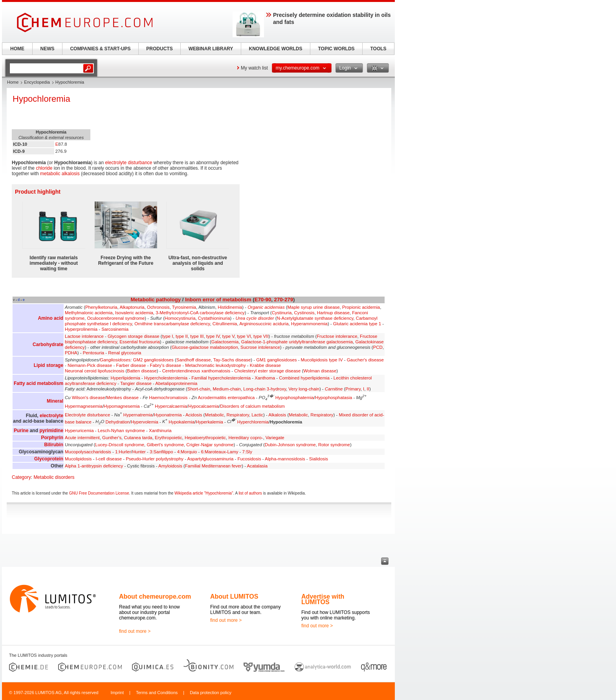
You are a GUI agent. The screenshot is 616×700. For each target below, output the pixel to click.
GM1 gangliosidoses (276, 360)
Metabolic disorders (54, 477)
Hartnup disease (333, 313)
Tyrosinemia (184, 307)
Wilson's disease (88, 398)
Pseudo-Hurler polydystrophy (155, 459)
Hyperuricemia (79, 431)
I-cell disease (109, 459)
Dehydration (118, 421)
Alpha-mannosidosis (285, 459)
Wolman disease (320, 371)
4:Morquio (187, 452)
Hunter (139, 452)
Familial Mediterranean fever (213, 466)
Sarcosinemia (115, 329)
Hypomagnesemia (122, 406)
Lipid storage (49, 365)
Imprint (117, 693)
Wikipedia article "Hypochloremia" (204, 493)
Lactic (257, 415)
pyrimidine (51, 431)
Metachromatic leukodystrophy (215, 365)
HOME (17, 49)
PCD (378, 347)
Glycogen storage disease (134, 336)
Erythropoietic (169, 438)
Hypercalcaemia (171, 406)
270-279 (284, 300)
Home (13, 82)
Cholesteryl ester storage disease (267, 371)
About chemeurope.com (155, 596)
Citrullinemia (225, 324)
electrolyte (51, 416)
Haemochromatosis (168, 398)
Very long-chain (304, 389)
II (368, 389)
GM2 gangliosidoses (153, 360)
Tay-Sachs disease (232, 360)
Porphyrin (52, 438)
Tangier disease (136, 383)
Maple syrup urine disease (314, 307)
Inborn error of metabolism (218, 300)
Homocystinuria (180, 318)
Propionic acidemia (361, 307)
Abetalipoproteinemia (176, 383)
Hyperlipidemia (126, 378)
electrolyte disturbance (128, 163)
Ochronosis (158, 307)
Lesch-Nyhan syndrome (121, 431)
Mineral (55, 401)
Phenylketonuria (101, 307)
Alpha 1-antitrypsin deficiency (94, 466)
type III (197, 336)
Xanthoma (265, 378)
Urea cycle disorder (255, 318)
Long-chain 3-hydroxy (265, 389)
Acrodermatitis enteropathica (226, 398)
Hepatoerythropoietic (205, 438)
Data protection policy (211, 693)
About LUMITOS (234, 596)
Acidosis (194, 415)
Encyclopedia (37, 82)
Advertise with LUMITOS (323, 599)
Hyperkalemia (209, 421)
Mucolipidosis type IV (322, 360)
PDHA (71, 353)
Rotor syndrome (334, 445)
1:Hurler (123, 452)
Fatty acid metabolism (38, 383)
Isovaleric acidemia (134, 313)
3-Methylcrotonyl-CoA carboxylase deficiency (200, 313)
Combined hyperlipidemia (304, 378)
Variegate (275, 438)
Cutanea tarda (138, 438)
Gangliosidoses (115, 360)
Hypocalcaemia (203, 406)
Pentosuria (93, 353)
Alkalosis (277, 415)
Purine (21, 431)
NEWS (48, 49)
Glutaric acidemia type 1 (357, 324)
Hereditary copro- (246, 438)
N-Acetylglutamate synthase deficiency (315, 318)
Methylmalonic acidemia (89, 313)
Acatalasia (257, 466)
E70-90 (263, 300)
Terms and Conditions (157, 693)
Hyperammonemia (309, 324)
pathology (168, 300)
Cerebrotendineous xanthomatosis (196, 371)
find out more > (135, 631)
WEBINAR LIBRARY (211, 49)
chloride (44, 168)
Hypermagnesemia (84, 406)
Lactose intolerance (84, 336)
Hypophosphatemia (295, 398)
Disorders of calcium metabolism (252, 406)
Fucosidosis (249, 459)
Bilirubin (54, 445)
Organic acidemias (266, 307)
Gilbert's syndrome (165, 445)
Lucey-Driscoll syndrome (120, 445)
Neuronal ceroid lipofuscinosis (94, 371)
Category (21, 477)
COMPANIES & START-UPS (100, 49)
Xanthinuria (160, 431)
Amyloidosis (170, 466)
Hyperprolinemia (81, 329)
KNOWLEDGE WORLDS (276, 49)
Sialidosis (319, 459)
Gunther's (112, 438)
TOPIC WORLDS (336, 49)
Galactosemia (225, 342)
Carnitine (334, 389)
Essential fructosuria (140, 342)
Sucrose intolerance (260, 347)
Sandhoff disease (194, 360)
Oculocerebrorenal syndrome (116, 318)
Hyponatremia (168, 415)
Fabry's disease (166, 365)
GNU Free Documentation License (99, 493)
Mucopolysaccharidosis (88, 452)
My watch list (254, 68)
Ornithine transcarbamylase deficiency (172, 324)
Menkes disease (122, 398)
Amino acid (50, 318)
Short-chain (199, 389)
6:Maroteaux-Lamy (219, 452)
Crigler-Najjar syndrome (210, 445)
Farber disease (131, 365)
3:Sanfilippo (161, 452)
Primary (353, 389)
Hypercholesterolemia (166, 378)
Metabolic (143, 300)
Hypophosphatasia (334, 398)
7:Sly (247, 452)
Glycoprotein (49, 459)
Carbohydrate (48, 345)
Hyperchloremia (253, 421)
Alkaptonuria (132, 307)
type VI (244, 336)
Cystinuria (282, 313)
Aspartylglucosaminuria (211, 459)
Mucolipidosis (78, 459)
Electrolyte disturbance (87, 415)
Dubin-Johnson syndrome (290, 445)
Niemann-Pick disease (90, 365)
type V (228, 336)
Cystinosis (304, 313)
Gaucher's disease (365, 360)
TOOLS (378, 49)
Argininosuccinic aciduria (264, 324)
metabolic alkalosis (60, 174)
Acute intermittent (82, 438)
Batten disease (142, 371)
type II (182, 336)
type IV (213, 336)
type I (168, 336)
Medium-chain (227, 389)
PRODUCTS (159, 49)
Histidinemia (230, 307)
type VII (261, 336)
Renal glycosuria (125, 353)
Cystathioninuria (214, 318)
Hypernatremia (138, 415)
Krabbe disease (265, 365)
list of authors (250, 493)
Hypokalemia (181, 421)
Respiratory (238, 415)
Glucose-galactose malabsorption (205, 347)
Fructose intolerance (337, 336)
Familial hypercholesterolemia (221, 378)
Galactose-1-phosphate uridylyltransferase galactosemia (297, 342)
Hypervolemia (145, 421)
